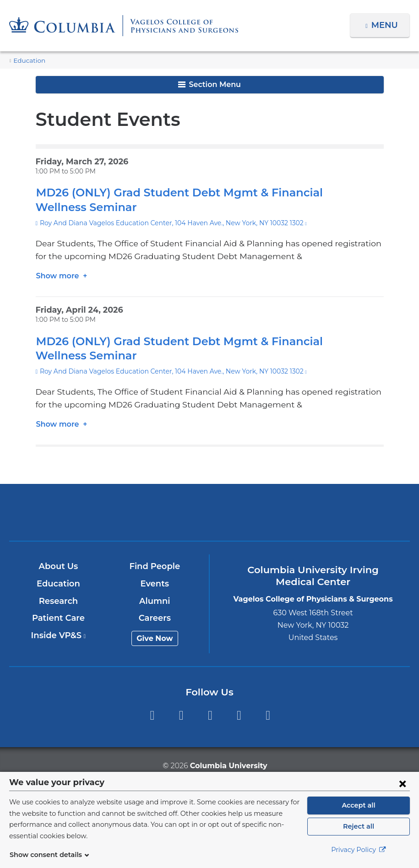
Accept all (359, 810)
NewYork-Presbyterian (210, 518)
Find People (155, 566)
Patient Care (59, 618)
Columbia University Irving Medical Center (78, 512)
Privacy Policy (359, 855)
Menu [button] (386, 25)
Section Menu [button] (209, 84)
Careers (155, 618)
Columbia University (228, 766)
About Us (59, 566)
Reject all (358, 831)
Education (27, 61)
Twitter (181, 715)
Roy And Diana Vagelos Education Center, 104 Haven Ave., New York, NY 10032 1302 (164, 223)
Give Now (155, 638)
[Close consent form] (403, 788)
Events (155, 584)
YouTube (210, 715)
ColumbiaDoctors (341, 512)
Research (59, 601)
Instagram (268, 715)
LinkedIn (239, 715)
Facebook (152, 715)
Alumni (155, 601)
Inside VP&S (59, 635)
